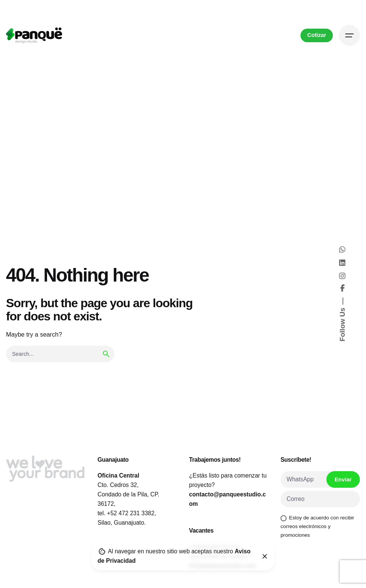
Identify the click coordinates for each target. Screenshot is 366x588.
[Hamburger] (349, 35)
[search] (106, 354)
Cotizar (317, 35)
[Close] (265, 556)
